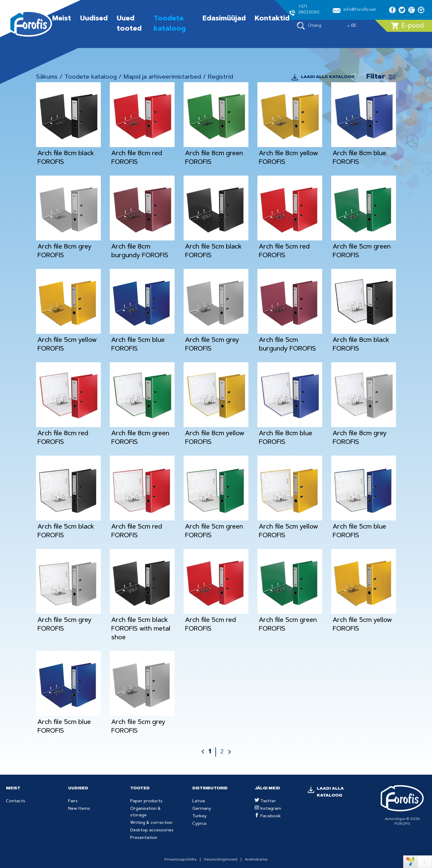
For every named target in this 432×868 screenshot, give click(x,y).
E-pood (407, 26)
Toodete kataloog (91, 77)
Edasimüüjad (224, 19)
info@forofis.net (354, 10)
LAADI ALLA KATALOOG (328, 77)
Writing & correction (151, 823)
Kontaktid (272, 19)
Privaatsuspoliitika (180, 860)
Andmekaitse (256, 860)
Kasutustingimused (221, 860)
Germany (202, 809)
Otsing (309, 26)
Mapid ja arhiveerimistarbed (162, 77)
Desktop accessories (152, 830)
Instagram (268, 809)
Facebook (268, 816)
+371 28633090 (304, 10)
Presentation (144, 838)
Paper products (146, 801)
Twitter (265, 801)
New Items (79, 809)
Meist (62, 19)
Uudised (94, 19)
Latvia (199, 801)
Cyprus (199, 824)
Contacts (16, 801)
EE (354, 26)
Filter (376, 77)
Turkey (199, 816)
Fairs (73, 801)
